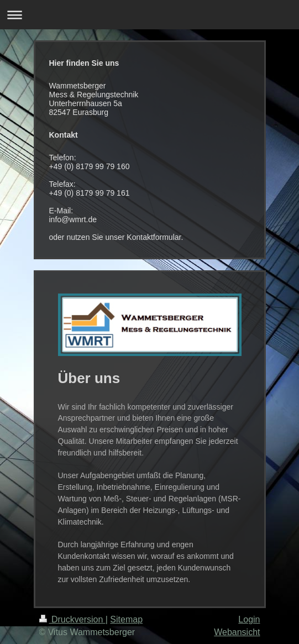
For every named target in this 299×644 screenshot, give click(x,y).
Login (249, 619)
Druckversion (72, 619)
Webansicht (237, 632)
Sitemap (126, 619)
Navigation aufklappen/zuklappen (149, 15)
